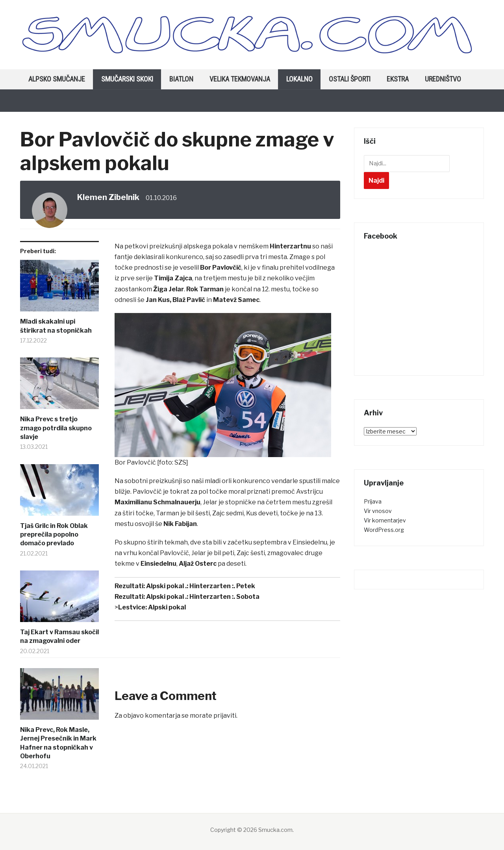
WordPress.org (384, 530)
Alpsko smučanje (57, 79)
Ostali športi (350, 79)
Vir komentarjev (385, 520)
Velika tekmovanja (240, 79)
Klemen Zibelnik (108, 197)
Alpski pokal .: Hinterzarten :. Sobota (203, 597)
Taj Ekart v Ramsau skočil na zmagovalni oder (59, 636)
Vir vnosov (378, 511)
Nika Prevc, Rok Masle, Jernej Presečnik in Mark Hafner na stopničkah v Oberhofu (58, 743)
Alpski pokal (167, 607)
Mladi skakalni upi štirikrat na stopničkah (56, 326)
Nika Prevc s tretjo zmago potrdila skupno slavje (56, 428)
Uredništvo (443, 79)
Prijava (373, 501)
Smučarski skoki (127, 79)
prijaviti (225, 716)
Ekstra (398, 79)
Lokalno (299, 79)
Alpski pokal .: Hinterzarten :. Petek (201, 586)
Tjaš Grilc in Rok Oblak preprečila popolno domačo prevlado (54, 535)
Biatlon (181, 79)
